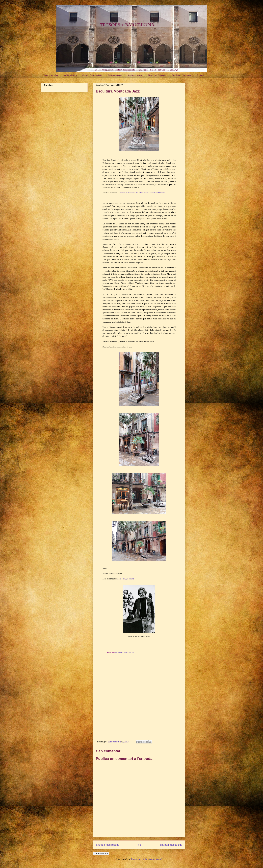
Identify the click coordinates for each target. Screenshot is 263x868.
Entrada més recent (107, 845)
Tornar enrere (101, 854)
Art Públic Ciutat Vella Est (124, 653)
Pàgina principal (51, 75)
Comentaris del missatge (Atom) (147, 859)
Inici (139, 845)
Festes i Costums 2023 (92, 75)
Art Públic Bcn (70, 75)
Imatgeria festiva (135, 75)
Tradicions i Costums (182, 75)
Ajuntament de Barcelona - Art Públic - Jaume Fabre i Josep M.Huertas (141, 193)
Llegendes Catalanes (157, 75)
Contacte (201, 75)
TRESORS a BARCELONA (127, 25)
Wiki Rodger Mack (125, 579)
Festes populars (115, 75)
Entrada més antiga (171, 845)
